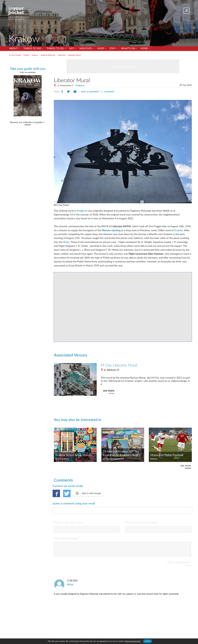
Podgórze (80, 86)
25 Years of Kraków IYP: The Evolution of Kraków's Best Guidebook (121, 454)
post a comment (90, 92)
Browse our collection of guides (27, 122)
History (154, 459)
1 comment (108, 92)
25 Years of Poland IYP (113, 459)
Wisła (66, 242)
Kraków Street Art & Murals (73, 455)
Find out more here (133, 641)
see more (109, 391)
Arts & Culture (62, 459)
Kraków (179, 230)
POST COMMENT (179, 550)
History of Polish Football (167, 455)
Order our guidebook (28, 72)
